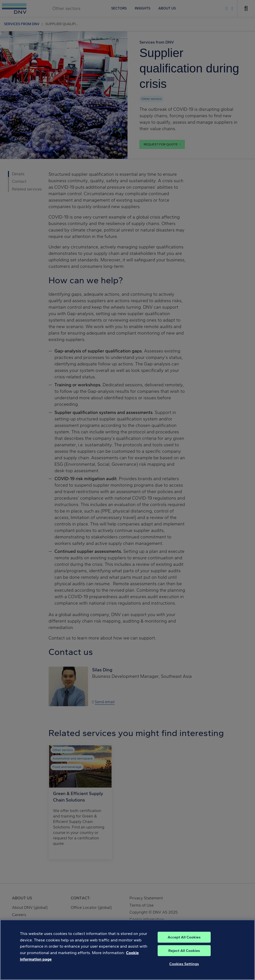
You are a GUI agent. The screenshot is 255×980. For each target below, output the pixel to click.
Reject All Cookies (184, 956)
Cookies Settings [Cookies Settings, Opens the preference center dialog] (184, 969)
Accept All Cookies (184, 942)
